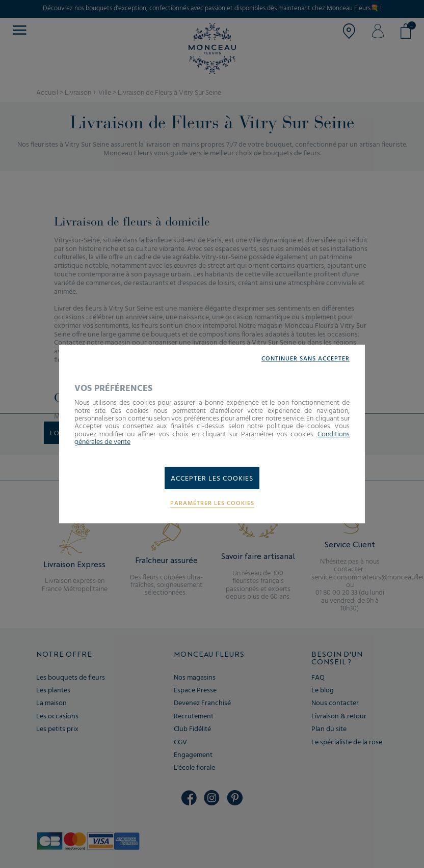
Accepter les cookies (212, 479)
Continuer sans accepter (306, 359)
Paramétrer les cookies (212, 504)
